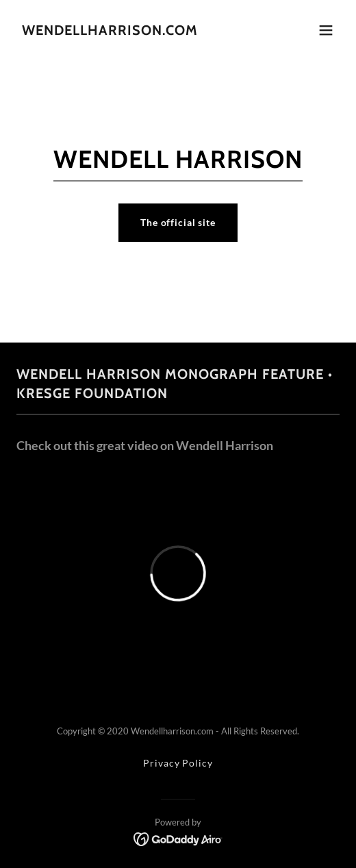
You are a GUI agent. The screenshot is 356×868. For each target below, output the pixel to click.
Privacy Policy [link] (178, 763)
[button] (326, 30)
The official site (178, 222)
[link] (110, 31)
